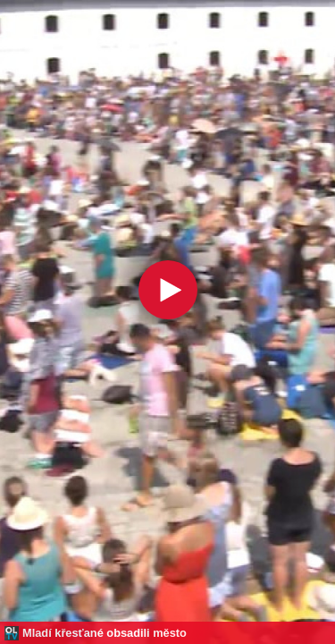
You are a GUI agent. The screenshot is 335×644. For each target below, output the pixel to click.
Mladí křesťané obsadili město (105, 633)
